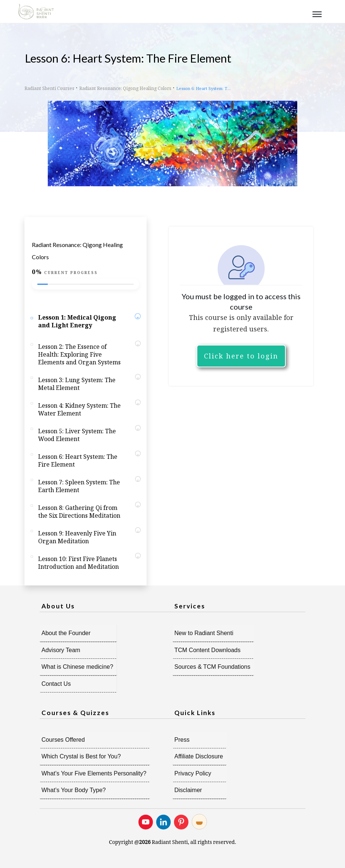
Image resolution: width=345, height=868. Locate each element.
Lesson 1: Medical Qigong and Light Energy (77, 321)
